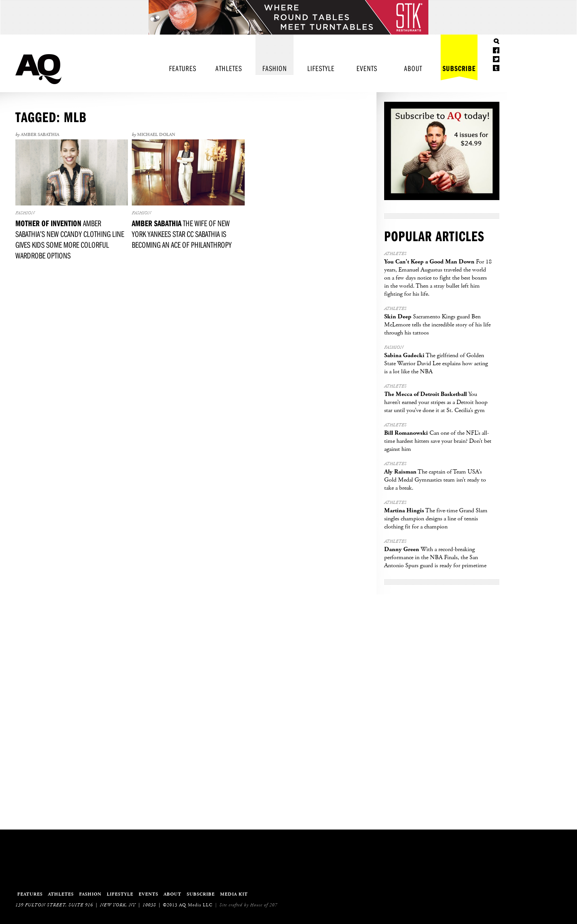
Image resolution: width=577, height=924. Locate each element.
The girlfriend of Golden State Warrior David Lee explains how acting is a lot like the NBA (436, 363)
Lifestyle (321, 68)
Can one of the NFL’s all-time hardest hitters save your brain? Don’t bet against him (438, 441)
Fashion (275, 68)
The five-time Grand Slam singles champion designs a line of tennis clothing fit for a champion (436, 519)
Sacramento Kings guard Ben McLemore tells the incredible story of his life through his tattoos (437, 325)
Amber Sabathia (40, 135)
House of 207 (264, 905)
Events (367, 68)
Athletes (229, 68)
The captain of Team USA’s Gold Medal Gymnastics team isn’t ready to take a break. (435, 480)
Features (183, 68)
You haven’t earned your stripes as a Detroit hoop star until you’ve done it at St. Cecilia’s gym (436, 402)
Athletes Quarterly (38, 69)
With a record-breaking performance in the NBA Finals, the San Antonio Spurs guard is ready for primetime (435, 557)
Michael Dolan (156, 135)
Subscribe (459, 68)
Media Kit (234, 894)
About (413, 68)
